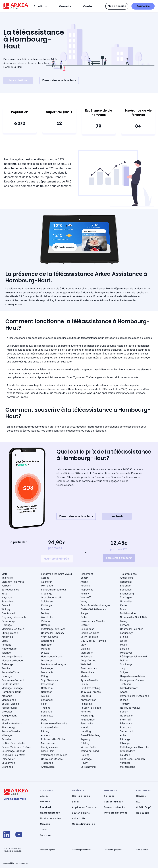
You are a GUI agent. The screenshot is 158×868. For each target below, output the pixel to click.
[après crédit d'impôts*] (119, 558)
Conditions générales (113, 850)
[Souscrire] (143, 6)
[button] (46, 6)
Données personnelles (82, 850)
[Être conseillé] (117, 6)
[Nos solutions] (18, 80)
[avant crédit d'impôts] (57, 559)
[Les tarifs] (117, 516)
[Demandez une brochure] (59, 80)
